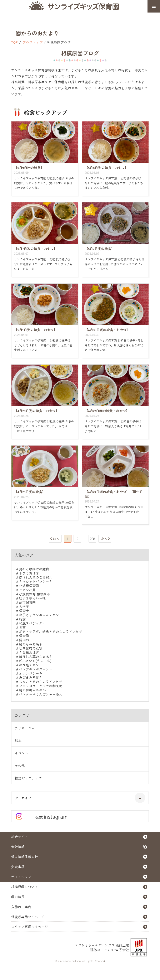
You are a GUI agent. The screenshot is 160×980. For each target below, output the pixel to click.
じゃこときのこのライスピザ (41, 682)
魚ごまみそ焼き (31, 677)
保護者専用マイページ (28, 917)
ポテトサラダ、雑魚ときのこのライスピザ (51, 631)
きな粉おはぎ (29, 652)
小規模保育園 (29, 586)
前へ (56, 539)
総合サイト (20, 837)
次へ (104, 539)
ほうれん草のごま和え (36, 577)
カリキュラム (25, 728)
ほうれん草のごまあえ (36, 657)
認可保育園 (27, 602)
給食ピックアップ (28, 778)
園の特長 (18, 897)
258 (92, 539)
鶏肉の (24, 640)
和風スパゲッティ (32, 623)
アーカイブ (80, 798)
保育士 (24, 611)
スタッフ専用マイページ (30, 927)
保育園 (24, 636)
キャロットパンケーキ (36, 581)
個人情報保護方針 (25, 857)
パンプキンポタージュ (36, 669)
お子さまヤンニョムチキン (39, 615)
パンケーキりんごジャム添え (41, 694)
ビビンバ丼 (27, 590)
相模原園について (25, 887)
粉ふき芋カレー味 (32, 598)
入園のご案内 (21, 907)
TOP (14, 42)
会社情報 (18, 847)
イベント (21, 753)
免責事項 (18, 867)
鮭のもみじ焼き (31, 644)
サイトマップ (21, 877)
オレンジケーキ (31, 673)
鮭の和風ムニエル (32, 690)
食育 (22, 627)
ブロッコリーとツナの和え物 (41, 686)
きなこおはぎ (29, 573)
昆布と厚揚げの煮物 (34, 569)
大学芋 (24, 606)
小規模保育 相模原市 (34, 594)
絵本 (18, 740)
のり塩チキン (29, 665)
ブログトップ (32, 42)
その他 (20, 765)
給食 (22, 619)
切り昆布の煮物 (31, 648)
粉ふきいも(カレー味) (35, 661)
